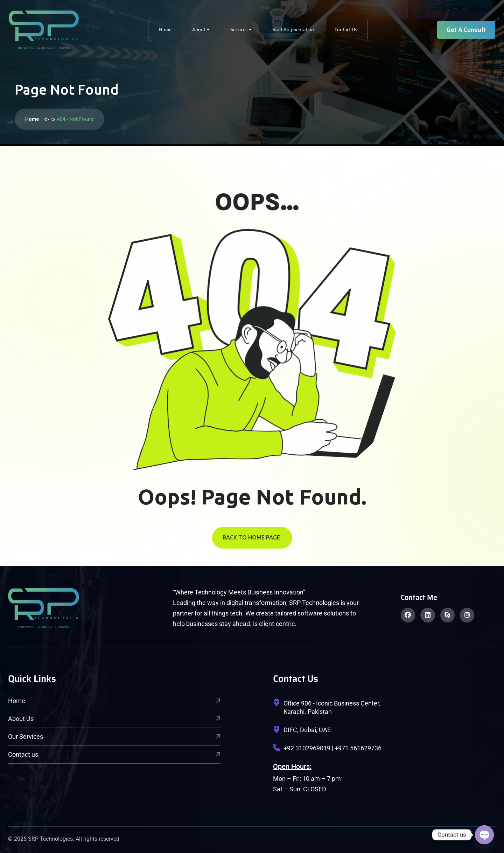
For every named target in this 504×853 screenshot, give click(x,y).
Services (239, 30)
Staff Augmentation (293, 30)
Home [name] (114, 701)
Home (165, 30)
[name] (44, 30)
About (199, 30)
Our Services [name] (114, 737)
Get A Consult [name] (466, 30)
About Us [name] (114, 719)
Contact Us (346, 30)
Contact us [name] (114, 754)
